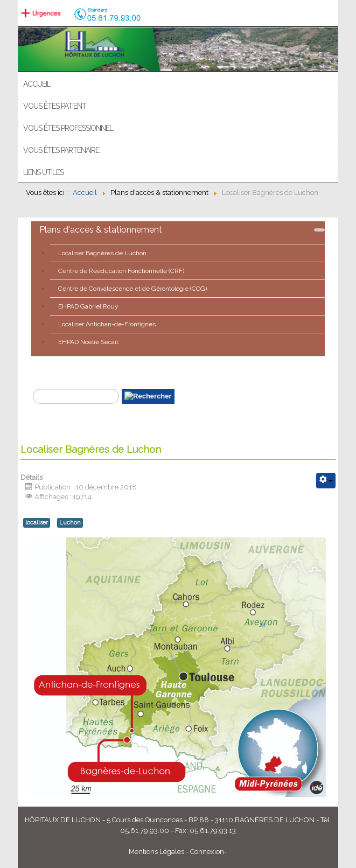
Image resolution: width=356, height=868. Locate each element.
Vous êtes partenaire (61, 150)
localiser (37, 523)
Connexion (207, 852)
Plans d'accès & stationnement (101, 230)
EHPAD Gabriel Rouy (88, 306)
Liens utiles (43, 172)
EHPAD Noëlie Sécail (88, 342)
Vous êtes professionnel (68, 128)
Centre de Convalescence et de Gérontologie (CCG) (132, 289)
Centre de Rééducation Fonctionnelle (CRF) (121, 271)
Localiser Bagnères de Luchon (102, 253)
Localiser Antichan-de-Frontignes (107, 324)
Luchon (70, 523)
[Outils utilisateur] (326, 481)
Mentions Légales (156, 852)
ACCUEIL (37, 84)
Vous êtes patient (55, 106)
